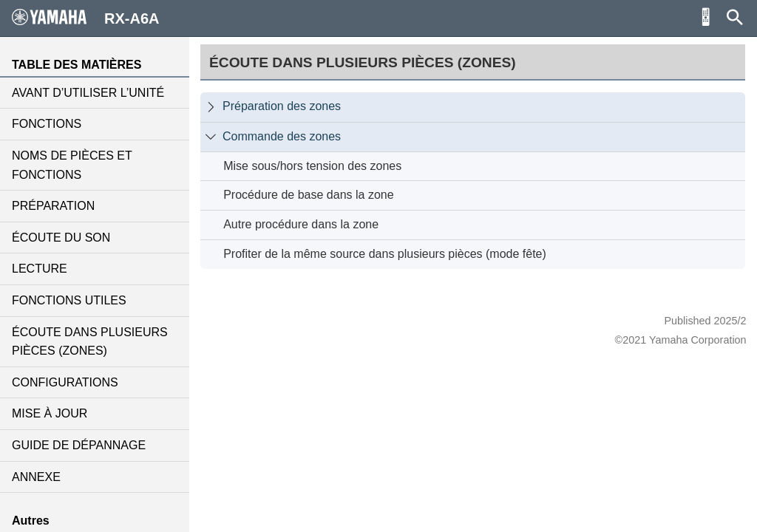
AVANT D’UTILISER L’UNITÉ (88, 93)
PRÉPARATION (53, 206)
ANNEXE (36, 477)
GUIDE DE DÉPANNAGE (79, 445)
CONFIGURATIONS (65, 382)
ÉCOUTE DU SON (61, 238)
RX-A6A (86, 18)
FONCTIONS (47, 124)
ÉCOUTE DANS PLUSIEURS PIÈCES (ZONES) (90, 342)
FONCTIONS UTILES (69, 300)
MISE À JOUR (50, 413)
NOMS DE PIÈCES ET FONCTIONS (72, 165)
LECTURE (40, 269)
